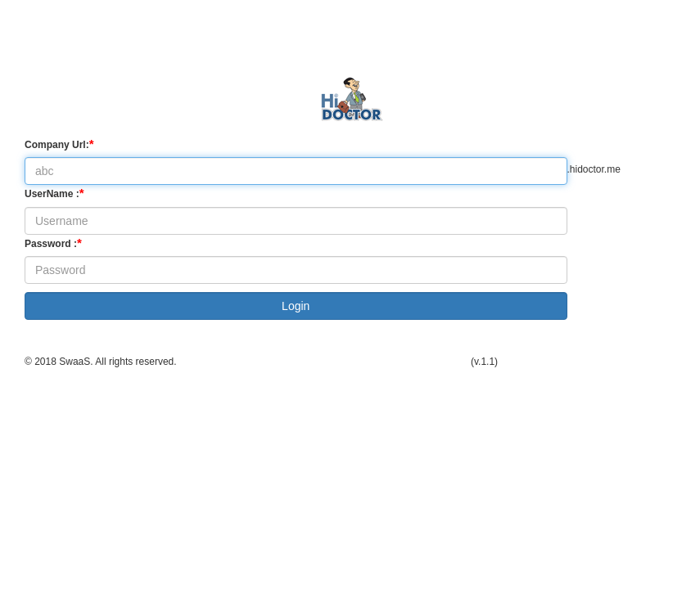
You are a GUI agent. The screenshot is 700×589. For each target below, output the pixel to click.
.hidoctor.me (594, 169)
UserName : (54, 193)
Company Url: (59, 144)
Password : (53, 243)
